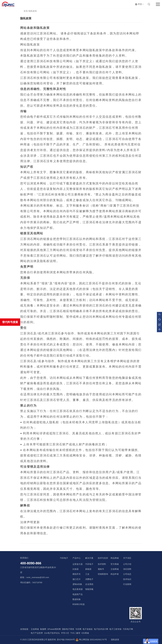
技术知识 (127, 579)
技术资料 (102, 564)
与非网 (78, 629)
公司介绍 (127, 564)
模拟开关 (77, 574)
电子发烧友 (88, 629)
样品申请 (115, 574)
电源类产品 (78, 594)
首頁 (26, 11)
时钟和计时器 (79, 604)
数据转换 (77, 599)
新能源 (88, 569)
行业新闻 (127, 584)
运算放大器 (78, 564)
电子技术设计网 (101, 629)
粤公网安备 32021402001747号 (91, 640)
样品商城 (115, 558)
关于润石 (127, 558)
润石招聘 (127, 569)
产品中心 (77, 558)
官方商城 (115, 564)
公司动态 (127, 574)
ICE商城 (85, 633)
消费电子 (89, 579)
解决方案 (89, 558)
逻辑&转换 (77, 584)
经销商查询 (103, 574)
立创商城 (115, 569)
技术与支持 (103, 558)
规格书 (101, 569)
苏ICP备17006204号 (66, 640)
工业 (87, 574)
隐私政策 (33, 11)
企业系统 (89, 584)
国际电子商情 (68, 629)
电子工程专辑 (115, 629)
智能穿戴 (89, 589)
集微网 (43, 629)
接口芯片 (77, 579)
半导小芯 (65, 633)
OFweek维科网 (54, 629)
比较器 (76, 569)
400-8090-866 (31, 563)
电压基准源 (78, 589)
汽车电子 (64, 558)
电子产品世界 (37, 633)
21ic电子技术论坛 (52, 633)
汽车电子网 (128, 629)
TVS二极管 (75, 633)
